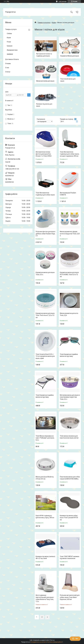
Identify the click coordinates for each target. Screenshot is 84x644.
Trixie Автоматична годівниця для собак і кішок (45, 194)
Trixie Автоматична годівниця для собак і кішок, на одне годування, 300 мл (70, 154)
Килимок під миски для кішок (44, 105)
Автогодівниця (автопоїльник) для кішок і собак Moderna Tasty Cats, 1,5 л (45, 598)
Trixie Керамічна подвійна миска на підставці (69, 355)
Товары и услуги (11, 29)
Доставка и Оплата (12, 59)
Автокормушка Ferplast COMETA (68, 194)
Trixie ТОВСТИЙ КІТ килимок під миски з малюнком (70, 558)
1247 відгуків (62, 1)
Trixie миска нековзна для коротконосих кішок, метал (69, 437)
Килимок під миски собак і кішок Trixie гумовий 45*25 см (69, 518)
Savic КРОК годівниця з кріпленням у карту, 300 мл (45, 517)
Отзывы (8, 64)
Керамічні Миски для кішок (70, 56)
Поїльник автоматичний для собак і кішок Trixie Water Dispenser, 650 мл (70, 597)
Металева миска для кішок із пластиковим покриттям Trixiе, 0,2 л (70, 397)
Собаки (9, 34)
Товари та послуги (44, 23)
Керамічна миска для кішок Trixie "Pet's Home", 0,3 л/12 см (45, 315)
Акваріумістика (12, 50)
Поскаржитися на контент (38, 642)
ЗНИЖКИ (10, 54)
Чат (75, 639)
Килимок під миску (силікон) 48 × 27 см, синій (45, 558)
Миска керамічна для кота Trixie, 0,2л (69, 314)
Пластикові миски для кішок (68, 80)
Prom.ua (52, 640)
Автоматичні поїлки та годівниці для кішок (44, 55)
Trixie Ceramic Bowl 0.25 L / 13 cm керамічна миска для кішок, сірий (45, 356)
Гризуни (10, 46)
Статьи (8, 72)
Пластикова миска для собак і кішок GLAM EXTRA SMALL (70, 478)
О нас (7, 68)
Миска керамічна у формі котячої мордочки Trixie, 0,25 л (70, 234)
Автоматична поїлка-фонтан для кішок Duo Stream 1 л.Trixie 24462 (44, 154)
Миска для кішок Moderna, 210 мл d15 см (45, 478)
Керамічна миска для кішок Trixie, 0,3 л (45, 273)
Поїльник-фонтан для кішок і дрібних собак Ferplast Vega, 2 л (46, 234)
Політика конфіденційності (55, 642)
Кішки (54, 23)
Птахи (9, 42)
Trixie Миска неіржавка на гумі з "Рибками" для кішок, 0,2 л (45, 438)
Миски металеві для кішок (45, 81)
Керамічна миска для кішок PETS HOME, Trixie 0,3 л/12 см (69, 274)
